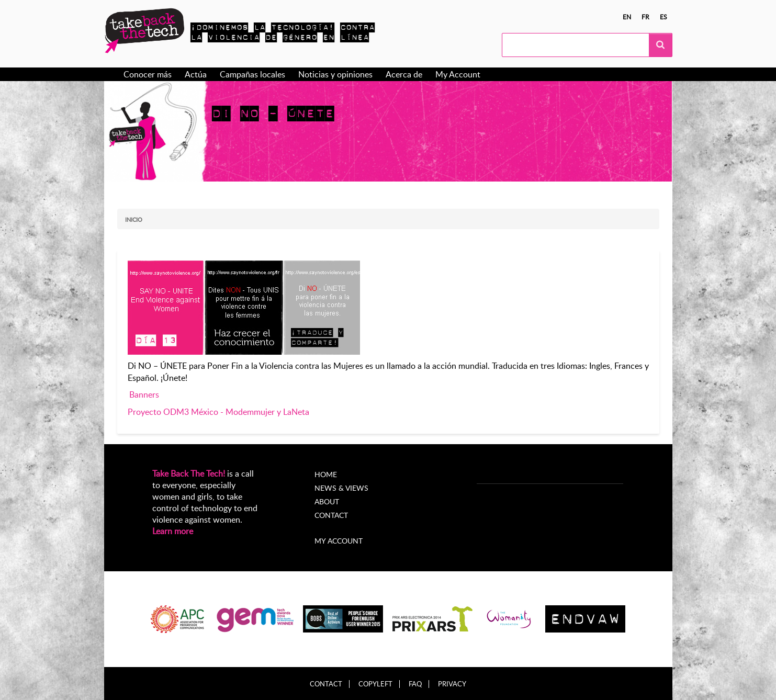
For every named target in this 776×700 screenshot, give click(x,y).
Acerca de (404, 74)
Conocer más (148, 74)
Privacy (452, 684)
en (627, 17)
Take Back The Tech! (189, 473)
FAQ (415, 684)
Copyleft (375, 684)
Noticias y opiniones (335, 74)
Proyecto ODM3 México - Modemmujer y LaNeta (218, 412)
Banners (144, 394)
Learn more (173, 531)
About (327, 501)
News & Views (341, 488)
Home (326, 474)
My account (339, 541)
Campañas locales (252, 74)
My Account (458, 74)
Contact (331, 515)
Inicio (134, 219)
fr (645, 17)
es (663, 17)
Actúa (196, 74)
